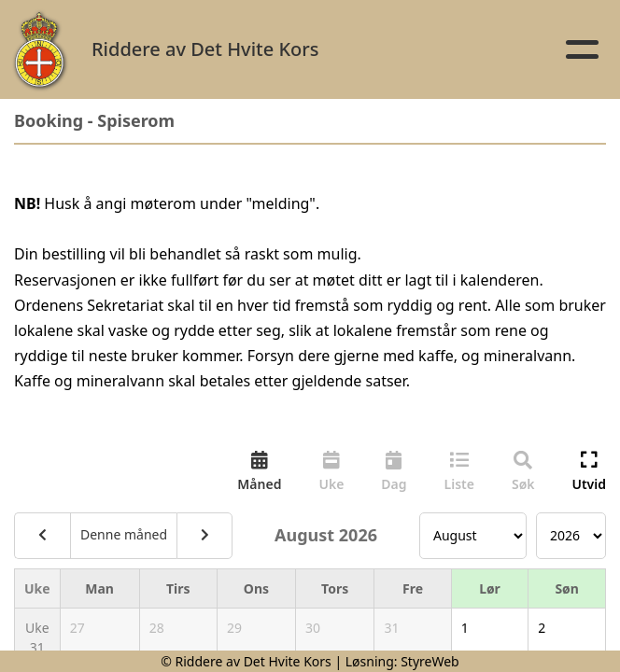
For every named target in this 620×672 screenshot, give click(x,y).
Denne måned (124, 534)
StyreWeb (430, 661)
